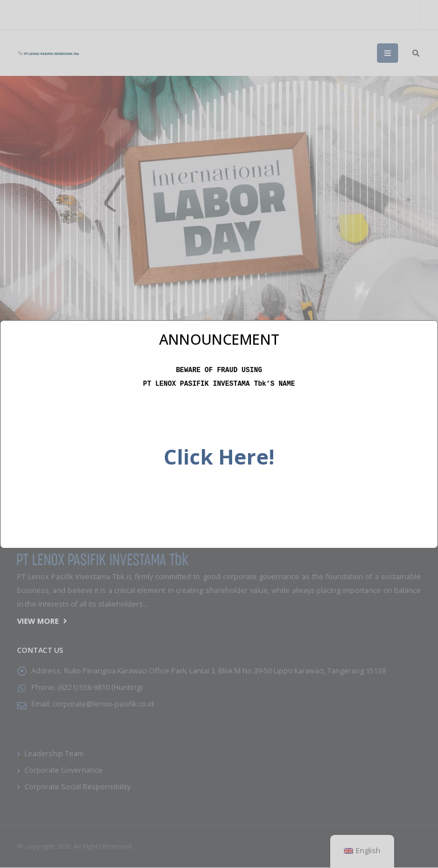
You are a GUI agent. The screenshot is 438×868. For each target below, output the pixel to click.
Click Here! (219, 456)
